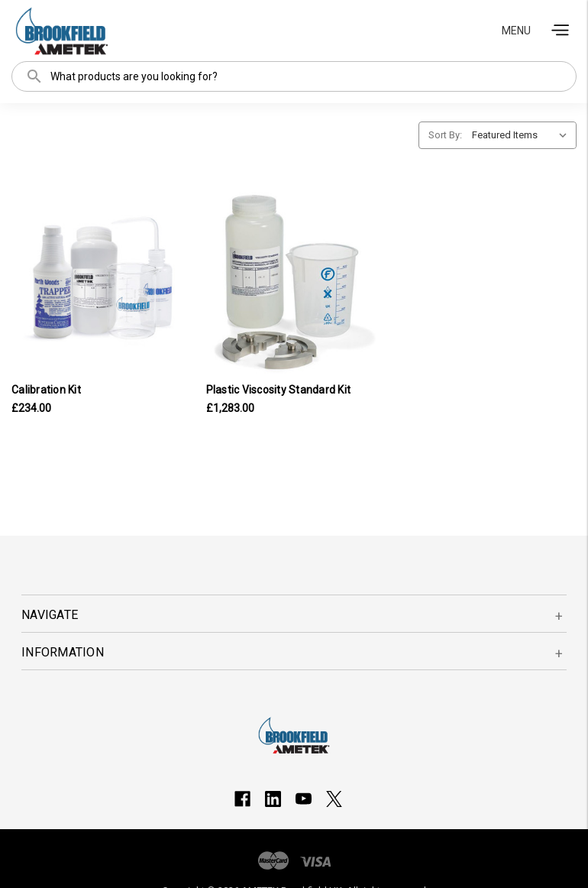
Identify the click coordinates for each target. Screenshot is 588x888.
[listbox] (523, 135)
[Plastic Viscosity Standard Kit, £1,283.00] (294, 284)
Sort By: (445, 135)
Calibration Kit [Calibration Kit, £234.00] (46, 390)
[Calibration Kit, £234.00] (100, 284)
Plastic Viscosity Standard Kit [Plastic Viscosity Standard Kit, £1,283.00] (279, 390)
